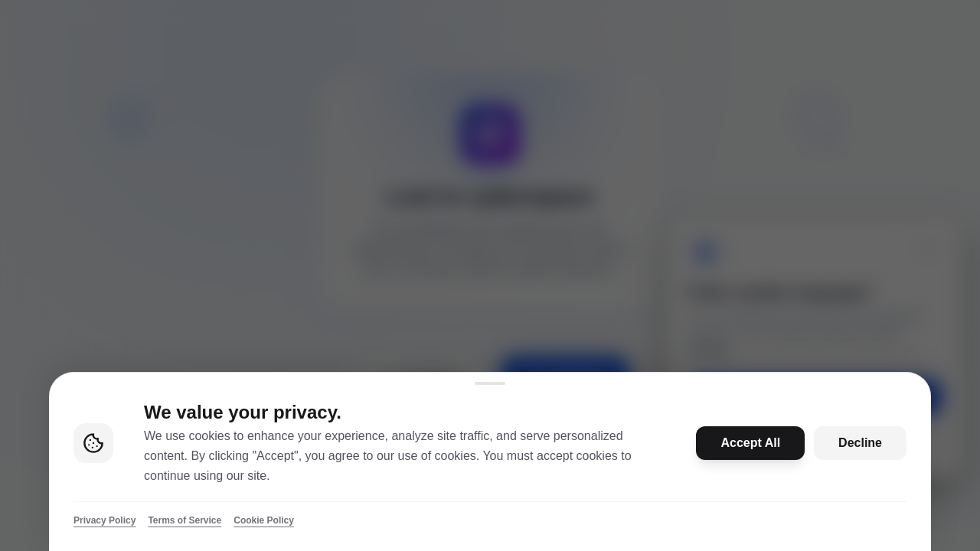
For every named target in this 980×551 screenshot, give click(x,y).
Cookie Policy (264, 520)
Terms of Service (185, 520)
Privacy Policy (105, 520)
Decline (860, 443)
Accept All (750, 443)
